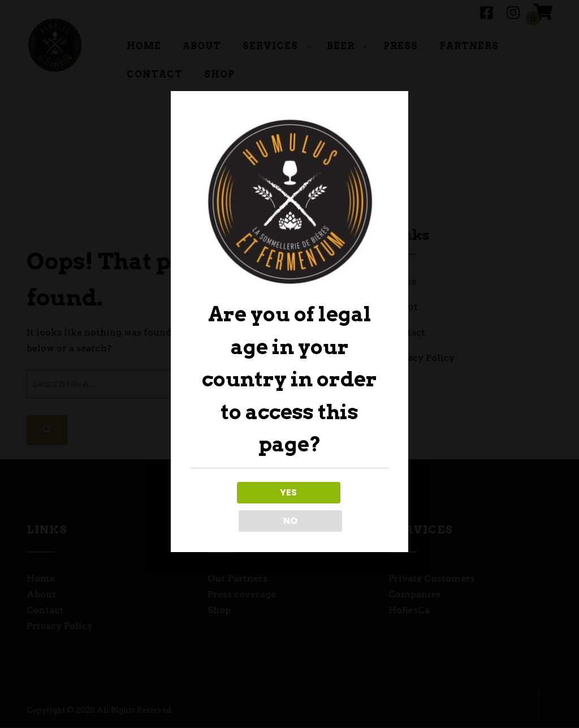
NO (340, 507)
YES (239, 507)
